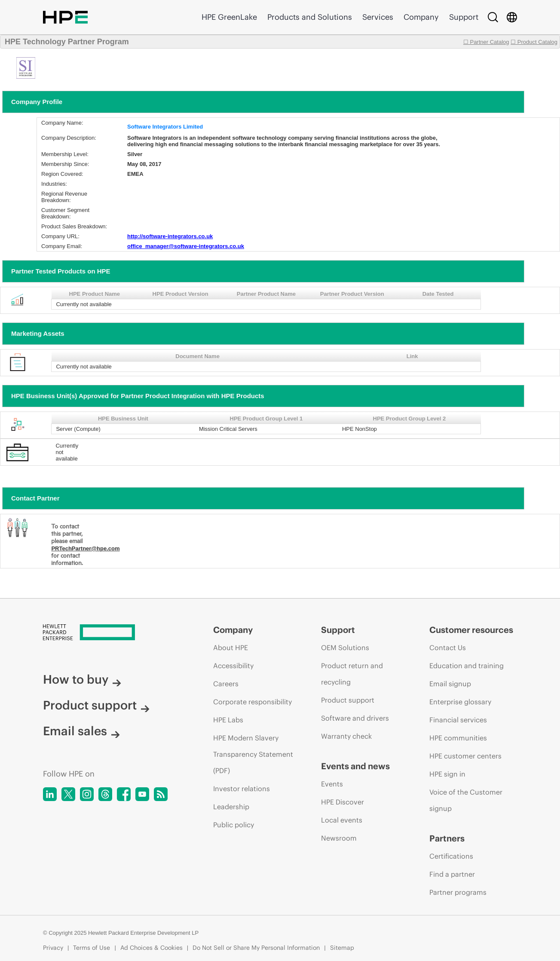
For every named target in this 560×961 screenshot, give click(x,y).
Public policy (234, 825)
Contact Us (448, 648)
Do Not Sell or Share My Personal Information (256, 948)
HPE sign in (447, 774)
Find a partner (452, 874)
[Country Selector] (512, 17)
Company (421, 17)
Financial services (458, 720)
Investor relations (242, 789)
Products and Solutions (310, 17)
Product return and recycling (352, 674)
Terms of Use (92, 948)
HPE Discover (343, 802)
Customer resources (471, 630)
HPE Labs (228, 720)
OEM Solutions (345, 648)
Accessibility (233, 666)
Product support (96, 705)
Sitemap (342, 948)
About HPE (231, 648)
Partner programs (458, 892)
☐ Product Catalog (534, 42)
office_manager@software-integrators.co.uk (186, 246)
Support (464, 17)
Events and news (355, 766)
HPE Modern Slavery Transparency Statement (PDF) (253, 754)
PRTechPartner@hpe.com (85, 548)
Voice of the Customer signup (466, 800)
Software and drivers (355, 718)
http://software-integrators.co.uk (170, 236)
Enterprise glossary (460, 702)
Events (332, 784)
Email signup (450, 684)
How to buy (82, 679)
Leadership (231, 807)
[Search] (493, 17)
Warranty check (346, 736)
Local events (342, 820)
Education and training (467, 666)
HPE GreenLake (229, 17)
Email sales (81, 731)
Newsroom (339, 838)
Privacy (53, 948)
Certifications (451, 856)
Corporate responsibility (252, 702)
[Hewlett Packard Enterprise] (112, 633)
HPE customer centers (465, 756)
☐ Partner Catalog (486, 42)
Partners (447, 838)
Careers (226, 684)
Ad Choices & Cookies (151, 948)
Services (378, 17)
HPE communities (458, 738)
